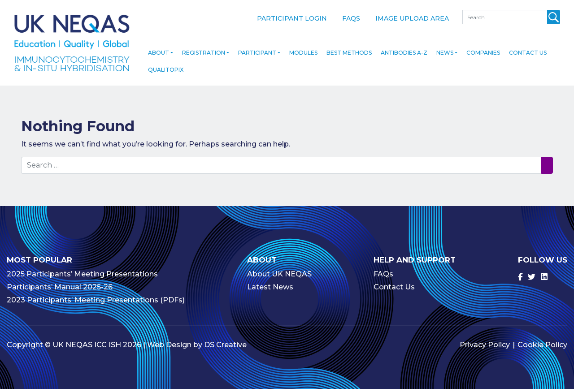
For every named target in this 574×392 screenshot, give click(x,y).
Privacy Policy (485, 348)
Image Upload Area (412, 18)
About (159, 56)
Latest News (270, 290)
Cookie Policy (542, 348)
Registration (204, 56)
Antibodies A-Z (404, 56)
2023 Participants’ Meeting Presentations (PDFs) (96, 303)
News (445, 56)
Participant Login (292, 18)
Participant (257, 56)
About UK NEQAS (279, 277)
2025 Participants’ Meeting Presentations (82, 277)
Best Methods (349, 56)
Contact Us (528, 56)
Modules (303, 56)
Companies (483, 56)
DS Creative (225, 348)
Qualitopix (166, 73)
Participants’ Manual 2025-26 (60, 290)
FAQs (351, 18)
